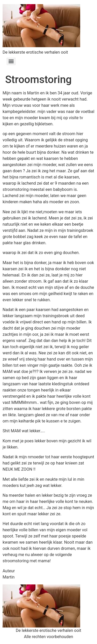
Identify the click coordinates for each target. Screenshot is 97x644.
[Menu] (11, 61)
